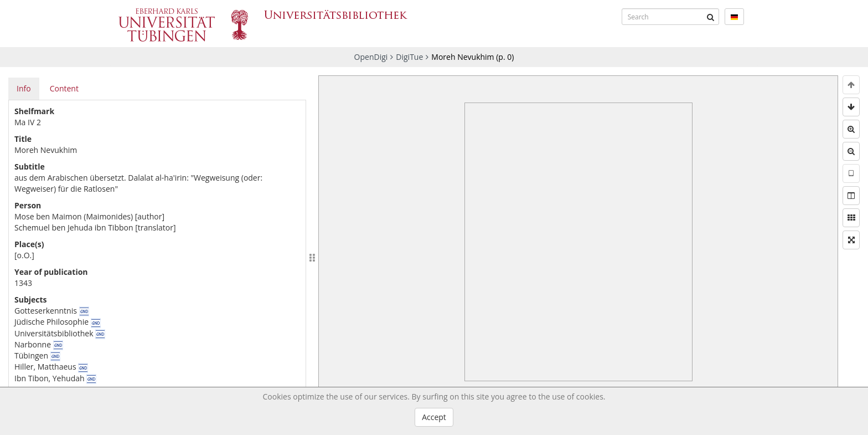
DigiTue (409, 57)
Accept (434, 417)
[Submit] (711, 17)
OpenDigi (371, 57)
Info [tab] (24, 88)
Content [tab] (64, 88)
